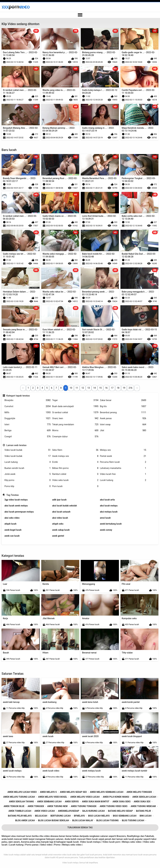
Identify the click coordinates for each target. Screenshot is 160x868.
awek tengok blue (14, 806)
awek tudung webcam (143, 806)
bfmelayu (79, 816)
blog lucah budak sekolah (54, 820)
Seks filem (75, 450)
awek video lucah (45, 811)
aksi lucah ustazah (61, 512)
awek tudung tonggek (84, 806)
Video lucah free (123, 474)
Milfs (27, 412)
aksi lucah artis (107, 500)
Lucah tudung (27, 462)
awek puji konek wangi (116, 797)
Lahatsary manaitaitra (123, 468)
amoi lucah (105, 518)
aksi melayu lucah (109, 512)
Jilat (123, 430)
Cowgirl (27, 437)
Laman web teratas (16, 445)
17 (112, 388)
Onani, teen (75, 418)
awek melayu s (48, 792)
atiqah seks (58, 524)
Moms (75, 430)
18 (118, 388)
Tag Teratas (13, 495)
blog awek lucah (25, 820)
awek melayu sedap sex (73, 792)
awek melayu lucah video (22, 792)
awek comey (106, 530)
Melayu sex (123, 450)
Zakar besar (123, 400)
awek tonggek (36, 806)
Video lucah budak (27, 450)
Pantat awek (123, 456)
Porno (57, 845)
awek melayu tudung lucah (19, 797)
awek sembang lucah (49, 802)
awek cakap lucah (61, 530)
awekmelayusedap (69, 811)
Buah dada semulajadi (75, 406)
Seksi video (47, 845)
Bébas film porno (75, 468)
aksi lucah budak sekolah (65, 506)
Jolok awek (27, 474)
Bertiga (27, 430)
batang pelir (143, 811)
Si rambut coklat (75, 412)
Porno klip (27, 486)
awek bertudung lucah (111, 524)
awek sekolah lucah (144, 797)
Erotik (75, 462)
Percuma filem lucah (123, 462)
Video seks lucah (75, 480)
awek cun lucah (12, 536)
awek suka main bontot (96, 802)
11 (77, 388)
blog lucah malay (83, 820)
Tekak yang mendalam (75, 425)
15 (100, 388)
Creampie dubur (75, 437)
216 (130, 388)
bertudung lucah (61, 816)
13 (89, 388)
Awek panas (123, 418)
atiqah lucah (10, 524)
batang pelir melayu (20, 816)
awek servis (72, 802)
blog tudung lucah (133, 820)
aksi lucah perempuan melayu (19, 512)
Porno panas (32, 845)
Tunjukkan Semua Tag (80, 827)
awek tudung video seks (114, 806)
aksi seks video (12, 518)
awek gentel (58, 536)
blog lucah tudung (108, 820)
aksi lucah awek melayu (16, 506)
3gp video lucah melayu (16, 500)
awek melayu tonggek (139, 792)
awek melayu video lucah (85, 797)
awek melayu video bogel (53, 797)
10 (71, 388)
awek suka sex (142, 802)
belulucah (41, 816)
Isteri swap (123, 425)
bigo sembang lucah (125, 816)
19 (124, 388)
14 (95, 388)
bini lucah (146, 816)
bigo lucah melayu (99, 816)
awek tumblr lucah (20, 811)
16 (106, 388)
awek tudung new (57, 806)
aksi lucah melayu (109, 506)
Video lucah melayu (70, 863)
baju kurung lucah (94, 811)
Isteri (27, 425)
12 (83, 388)
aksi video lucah (60, 518)
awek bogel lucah (13, 530)
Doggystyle (27, 418)
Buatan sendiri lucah (27, 468)
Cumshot (27, 406)
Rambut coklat (75, 474)
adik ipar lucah (59, 500)
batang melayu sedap (120, 811)
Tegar (75, 400)
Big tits (123, 406)
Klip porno (27, 480)
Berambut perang (123, 412)
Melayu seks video (132, 842)
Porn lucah (75, 486)
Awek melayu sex (75, 456)
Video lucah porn (111, 842)
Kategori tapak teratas (18, 396)
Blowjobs (27, 400)
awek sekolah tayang (21, 802)
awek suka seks (121, 802)
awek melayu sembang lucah (107, 792)
